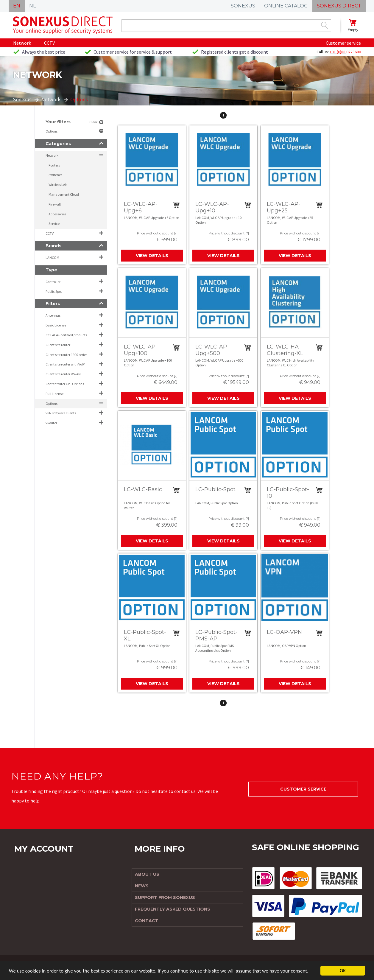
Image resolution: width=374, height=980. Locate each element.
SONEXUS (243, 6)
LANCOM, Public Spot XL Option (147, 646)
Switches (55, 175)
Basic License (56, 325)
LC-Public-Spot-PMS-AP (216, 635)
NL (32, 6)
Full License (54, 394)
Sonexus (22, 99)
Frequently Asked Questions (173, 909)
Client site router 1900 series (66, 355)
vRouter (51, 423)
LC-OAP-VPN (284, 632)
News (142, 886)
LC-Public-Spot (215, 489)
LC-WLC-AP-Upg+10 (212, 207)
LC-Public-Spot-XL (145, 635)
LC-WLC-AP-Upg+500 (212, 350)
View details (152, 256)
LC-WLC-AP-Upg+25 (284, 207)
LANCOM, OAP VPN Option (286, 646)
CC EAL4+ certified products (66, 335)
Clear (93, 122)
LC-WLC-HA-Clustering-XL (285, 350)
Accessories (57, 214)
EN (17, 6)
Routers (54, 165)
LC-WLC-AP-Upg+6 (141, 207)
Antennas (53, 315)
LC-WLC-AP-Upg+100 (141, 350)
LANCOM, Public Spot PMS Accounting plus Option (215, 648)
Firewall (55, 204)
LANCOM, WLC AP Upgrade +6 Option (152, 218)
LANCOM (52, 258)
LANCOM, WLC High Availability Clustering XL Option (290, 363)
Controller (53, 282)
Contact (147, 921)
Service (54, 224)
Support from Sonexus (165, 897)
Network (22, 43)
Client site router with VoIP (65, 364)
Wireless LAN (58, 185)
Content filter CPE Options (65, 384)
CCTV (49, 43)
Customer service (343, 43)
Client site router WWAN (63, 374)
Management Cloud (64, 194)
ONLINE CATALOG (286, 6)
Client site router (58, 345)
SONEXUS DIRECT (339, 6)
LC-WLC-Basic (143, 489)
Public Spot (54, 291)
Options (52, 131)
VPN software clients (61, 413)
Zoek (325, 25)
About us (147, 874)
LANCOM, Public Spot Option (217, 503)
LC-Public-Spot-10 (288, 493)
